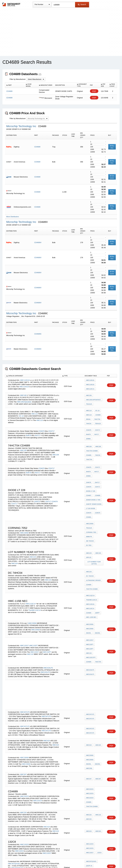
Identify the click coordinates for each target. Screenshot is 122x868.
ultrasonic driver (93, 552)
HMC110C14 (90, 578)
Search (82, 4)
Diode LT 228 (91, 479)
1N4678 (37, 487)
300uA (88, 416)
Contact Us (99, 859)
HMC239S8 (24, 511)
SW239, (99, 595)
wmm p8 (89, 514)
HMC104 (33, 530)
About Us (108, 859)
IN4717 (38, 429)
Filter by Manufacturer (18, 79)
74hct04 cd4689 (92, 444)
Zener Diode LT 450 (93, 486)
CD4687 (89, 483)
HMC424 (47, 698)
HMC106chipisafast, (24, 401)
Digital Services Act (86, 859)
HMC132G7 (24, 607)
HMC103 (48, 552)
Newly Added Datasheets (19, 859)
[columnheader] (15, 85)
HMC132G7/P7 (91, 617)
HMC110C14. (90, 388)
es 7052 (89, 518)
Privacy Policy (36, 859)
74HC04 (89, 419)
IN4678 (28, 429)
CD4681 (89, 500)
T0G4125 (89, 402)
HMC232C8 (24, 747)
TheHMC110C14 (35, 579)
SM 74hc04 (99, 514)
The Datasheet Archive (11, 5)
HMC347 (23, 727)
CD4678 (42, 425)
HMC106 (23, 394)
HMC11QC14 (31, 573)
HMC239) (97, 721)
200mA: (88, 432)
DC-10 (21, 413)
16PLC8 (89, 531)
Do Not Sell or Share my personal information (60, 859)
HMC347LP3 (25, 670)
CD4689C (38, 334)
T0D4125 (97, 419)
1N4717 (48, 487)
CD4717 (52, 425)
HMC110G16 (25, 380)
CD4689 (37, 147)
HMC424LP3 (48, 625)
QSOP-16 (89, 814)
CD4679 (97, 496)
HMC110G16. (90, 574)
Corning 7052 (91, 511)
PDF (94, 91)
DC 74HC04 (99, 548)
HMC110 (35, 410)
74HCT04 (96, 416)
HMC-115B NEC (91, 584)
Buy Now (112, 147)
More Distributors (13, 217)
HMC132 (30, 616)
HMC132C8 (90, 747)
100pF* (88, 581)
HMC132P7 (34, 607)
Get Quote (112, 177)
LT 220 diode (91, 493)
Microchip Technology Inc (22, 126)
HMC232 (23, 761)
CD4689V (38, 242)
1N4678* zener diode (94, 489)
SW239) (89, 599)
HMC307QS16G (14, 811)
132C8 (99, 800)
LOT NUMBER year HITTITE (94, 536)
